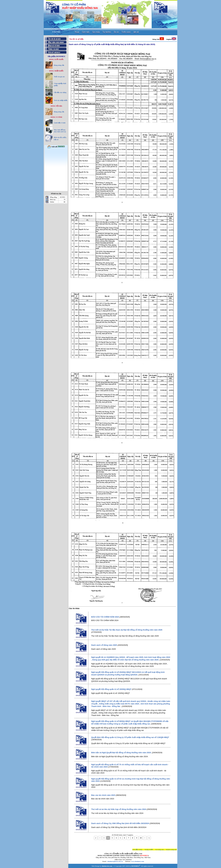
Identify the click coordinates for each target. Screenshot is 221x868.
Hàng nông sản (59, 65)
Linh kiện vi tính (60, 123)
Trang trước (149, 850)
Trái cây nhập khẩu (61, 100)
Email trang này (171, 850)
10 (141, 838)
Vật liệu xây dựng (60, 92)
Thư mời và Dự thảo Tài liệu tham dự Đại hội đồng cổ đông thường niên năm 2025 (127, 630)
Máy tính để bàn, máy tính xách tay (60, 131)
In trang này (160, 850)
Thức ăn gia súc (59, 77)
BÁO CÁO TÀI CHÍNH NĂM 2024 (105, 617)
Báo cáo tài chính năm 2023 (103, 795)
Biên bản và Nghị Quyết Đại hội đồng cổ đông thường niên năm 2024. (121, 753)
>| (149, 838)
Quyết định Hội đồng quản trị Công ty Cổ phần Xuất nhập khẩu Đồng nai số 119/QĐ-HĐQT (130, 737)
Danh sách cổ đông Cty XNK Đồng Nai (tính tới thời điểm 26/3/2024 (120, 823)
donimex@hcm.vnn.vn (115, 861)
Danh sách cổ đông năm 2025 (104, 645)
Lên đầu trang (137, 850)
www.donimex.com (137, 861)
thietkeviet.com (107, 866)
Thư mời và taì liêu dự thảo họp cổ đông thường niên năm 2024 (119, 809)
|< (96, 838)
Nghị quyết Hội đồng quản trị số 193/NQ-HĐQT (111, 689)
